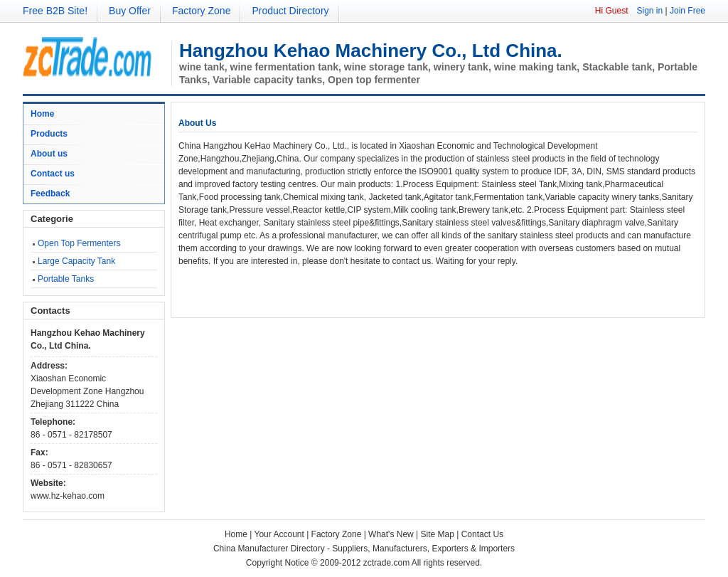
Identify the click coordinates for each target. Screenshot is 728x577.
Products (49, 134)
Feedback (50, 194)
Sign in (649, 11)
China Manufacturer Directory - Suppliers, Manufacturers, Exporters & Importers (364, 549)
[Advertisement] (345, 289)
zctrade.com (386, 563)
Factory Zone (201, 11)
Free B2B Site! (55, 11)
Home (42, 114)
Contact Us (482, 534)
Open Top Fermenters (79, 243)
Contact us (53, 174)
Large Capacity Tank (76, 261)
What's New (391, 534)
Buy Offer (130, 11)
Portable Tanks (66, 279)
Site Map (438, 534)
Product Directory (290, 11)
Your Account (279, 534)
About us (49, 154)
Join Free (687, 11)
